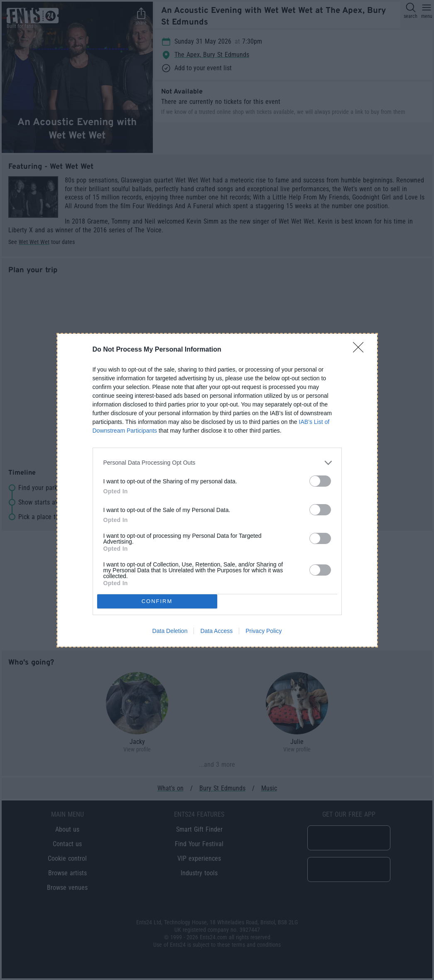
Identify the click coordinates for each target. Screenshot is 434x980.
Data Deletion (170, 631)
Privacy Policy (264, 631)
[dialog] (217, 490)
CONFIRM (157, 601)
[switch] (320, 481)
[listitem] (217, 463)
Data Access (216, 631)
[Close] (361, 350)
